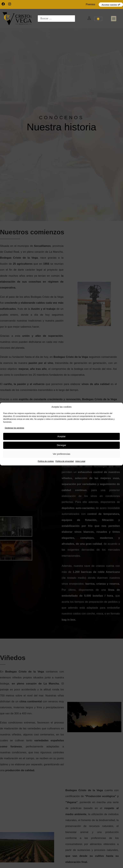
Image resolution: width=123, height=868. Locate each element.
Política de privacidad (65, 461)
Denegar (61, 445)
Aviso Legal (80, 461)
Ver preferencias (61, 454)
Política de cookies (46, 461)
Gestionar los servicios (14, 428)
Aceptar (61, 436)
